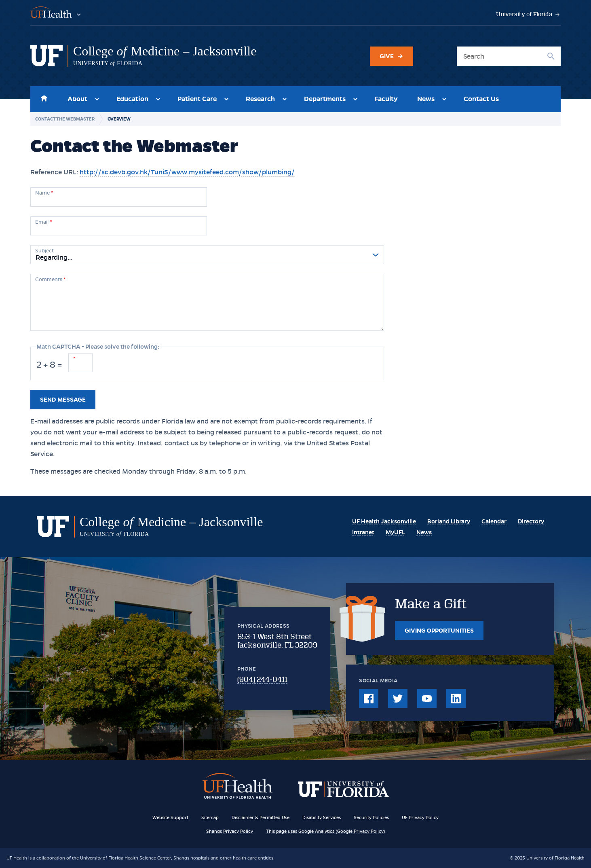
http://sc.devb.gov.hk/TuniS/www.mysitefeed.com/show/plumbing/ (187, 172)
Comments (51, 279)
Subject (44, 251)
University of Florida (528, 14)
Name (44, 193)
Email (44, 222)
